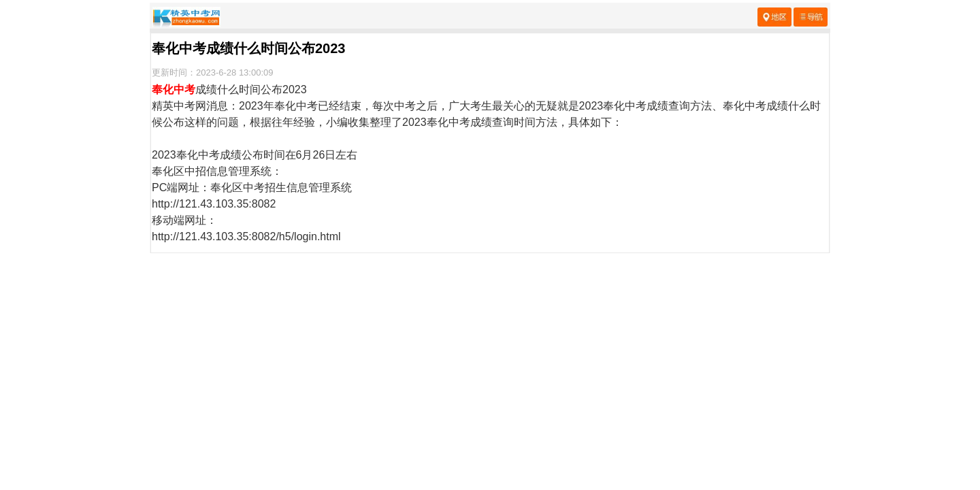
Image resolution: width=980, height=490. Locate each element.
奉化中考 (174, 89)
